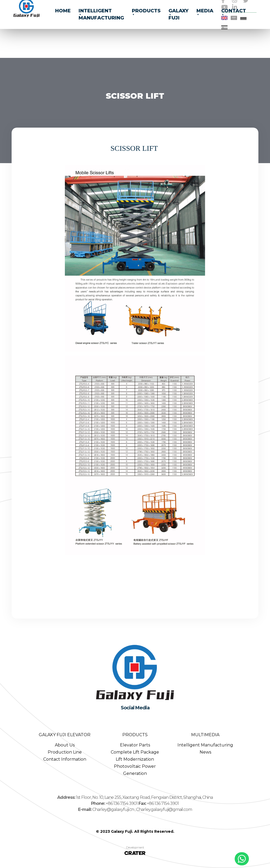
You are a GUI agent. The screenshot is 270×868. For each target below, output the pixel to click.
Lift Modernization (135, 759)
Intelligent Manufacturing (205, 745)
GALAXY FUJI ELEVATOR (65, 735)
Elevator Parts (135, 745)
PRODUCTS (135, 735)
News (205, 752)
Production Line (65, 752)
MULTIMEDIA (205, 735)
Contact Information (65, 759)
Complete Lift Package (135, 752)
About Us (65, 745)
